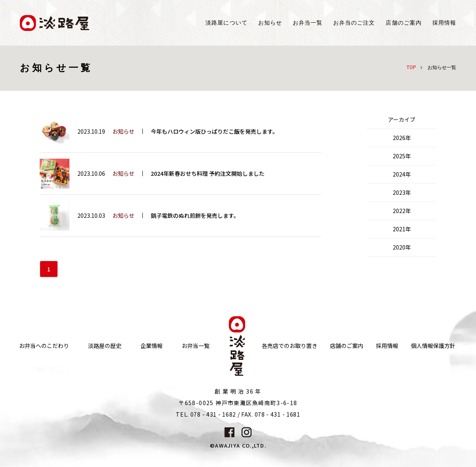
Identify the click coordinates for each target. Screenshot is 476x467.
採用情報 (444, 23)
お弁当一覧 (308, 23)
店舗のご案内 (347, 346)
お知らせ (270, 23)
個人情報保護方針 (433, 346)
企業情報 (152, 346)
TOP (411, 67)
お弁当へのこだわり (44, 346)
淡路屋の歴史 (105, 346)
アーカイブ (402, 119)
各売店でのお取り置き (290, 346)
